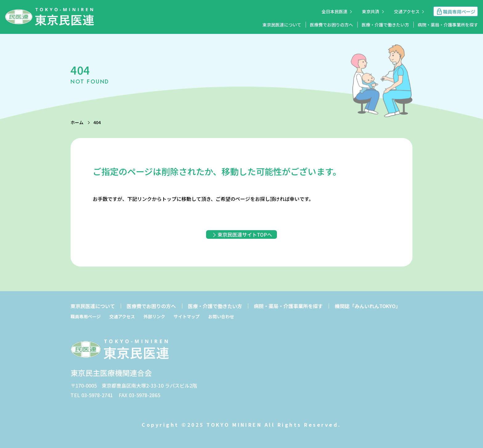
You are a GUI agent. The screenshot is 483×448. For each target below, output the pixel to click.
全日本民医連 (335, 11)
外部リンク (154, 316)
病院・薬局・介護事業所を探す (448, 25)
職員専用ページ (86, 316)
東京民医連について (282, 25)
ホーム (77, 122)
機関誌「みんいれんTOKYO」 (368, 306)
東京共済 (371, 11)
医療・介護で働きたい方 (385, 25)
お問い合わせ (221, 316)
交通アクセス (407, 11)
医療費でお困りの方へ (331, 25)
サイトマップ (187, 316)
